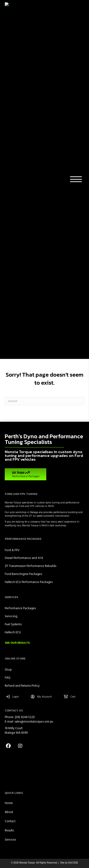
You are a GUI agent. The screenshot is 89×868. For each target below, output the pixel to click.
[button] (75, 11)
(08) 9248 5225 (24, 381)
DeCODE (73, 526)
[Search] (44, 65)
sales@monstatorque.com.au (34, 385)
